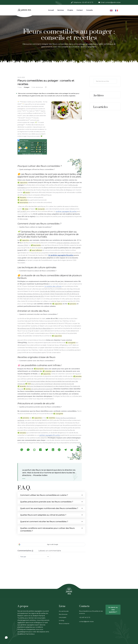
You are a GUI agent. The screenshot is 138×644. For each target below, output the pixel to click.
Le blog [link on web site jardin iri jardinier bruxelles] (61, 620)
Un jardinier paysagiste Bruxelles (61, 255)
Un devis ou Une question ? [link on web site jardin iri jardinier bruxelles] (113, 610)
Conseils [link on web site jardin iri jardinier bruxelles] (89, 10)
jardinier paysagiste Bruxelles (66, 211)
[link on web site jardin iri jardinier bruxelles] (24, 10)
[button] (51, 544)
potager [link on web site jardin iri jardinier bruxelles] (27, 87)
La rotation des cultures (53, 286)
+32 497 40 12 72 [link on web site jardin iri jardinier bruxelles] (87, 2)
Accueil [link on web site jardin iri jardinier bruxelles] (51, 10)
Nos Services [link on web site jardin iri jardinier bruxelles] (63, 614)
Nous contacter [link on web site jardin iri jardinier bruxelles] (64, 624)
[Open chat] (6, 638)
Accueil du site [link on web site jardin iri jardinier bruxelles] (64, 611)
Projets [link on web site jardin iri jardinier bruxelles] (70, 10)
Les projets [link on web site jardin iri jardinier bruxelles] (63, 617)
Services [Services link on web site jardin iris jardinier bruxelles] (61, 10)
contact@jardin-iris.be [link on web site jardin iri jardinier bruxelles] (113, 2)
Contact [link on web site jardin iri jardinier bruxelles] (80, 10)
